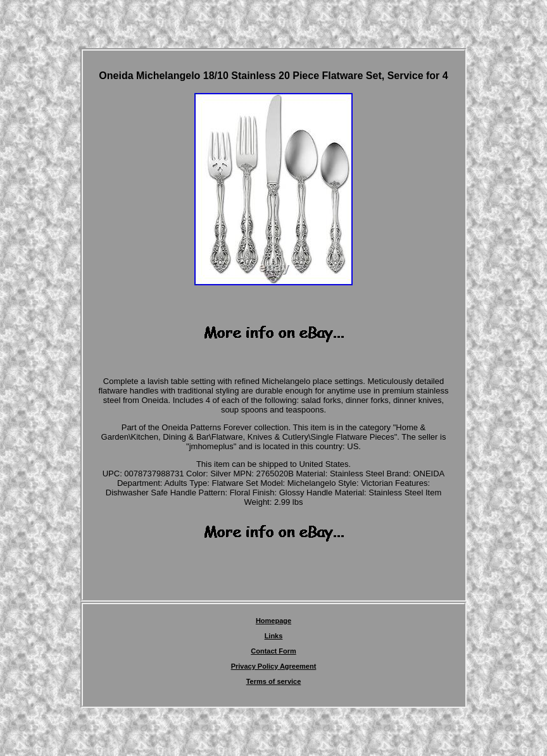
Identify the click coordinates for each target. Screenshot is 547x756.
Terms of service (274, 681)
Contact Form (273, 651)
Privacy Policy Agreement (274, 666)
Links (274, 636)
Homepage (273, 621)
